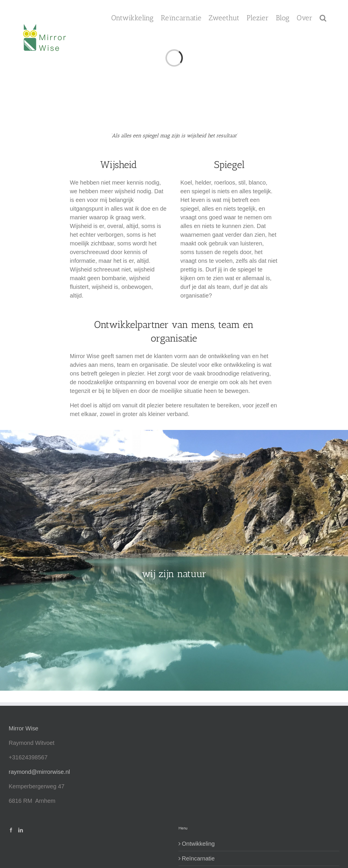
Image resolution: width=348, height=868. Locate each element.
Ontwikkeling (198, 844)
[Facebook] (11, 830)
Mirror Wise (23, 728)
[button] (323, 17)
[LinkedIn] (21, 830)
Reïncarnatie (198, 858)
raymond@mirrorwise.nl (39, 772)
